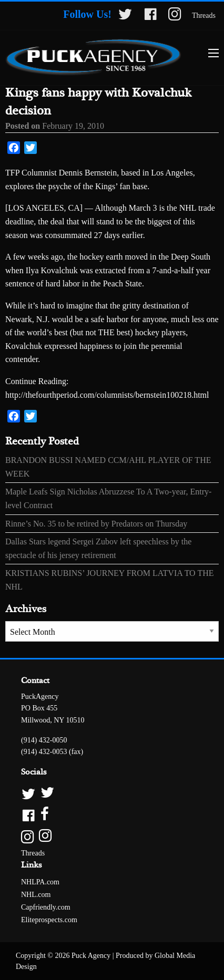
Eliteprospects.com (49, 920)
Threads (204, 16)
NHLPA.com (40, 882)
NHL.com (36, 895)
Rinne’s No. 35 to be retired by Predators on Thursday (96, 524)
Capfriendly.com (46, 907)
